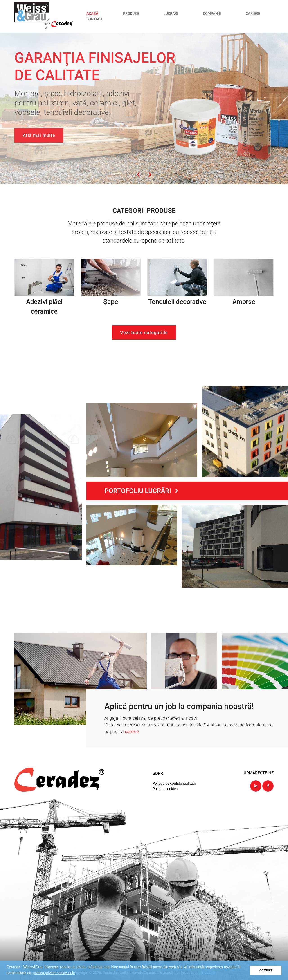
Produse (131, 14)
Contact (94, 19)
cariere (132, 732)
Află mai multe (39, 135)
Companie (212, 14)
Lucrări (171, 14)
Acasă (92, 14)
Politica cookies (165, 789)
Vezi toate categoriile (144, 333)
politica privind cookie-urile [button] (54, 973)
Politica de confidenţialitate (174, 783)
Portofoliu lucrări (141, 491)
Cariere (253, 14)
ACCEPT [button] (266, 970)
